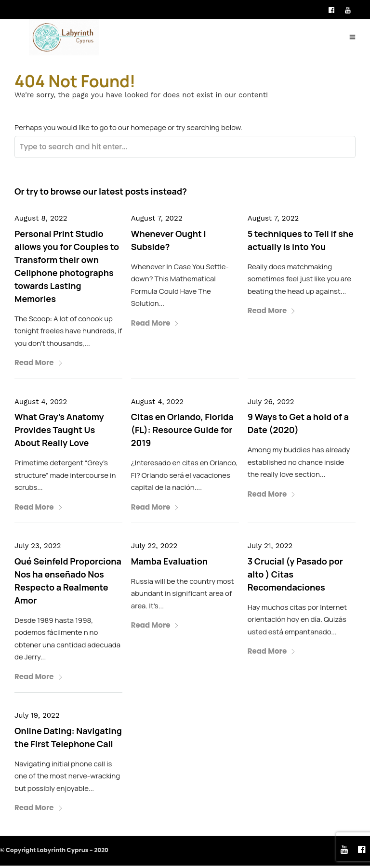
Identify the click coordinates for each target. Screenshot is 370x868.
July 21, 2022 (270, 549)
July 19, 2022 (37, 718)
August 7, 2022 (157, 221)
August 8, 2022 (41, 221)
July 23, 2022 (38, 549)
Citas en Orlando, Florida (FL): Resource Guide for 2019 (182, 433)
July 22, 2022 (154, 549)
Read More (39, 365)
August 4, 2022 (41, 405)
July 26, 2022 (271, 405)
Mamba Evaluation (169, 564)
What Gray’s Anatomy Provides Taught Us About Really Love (59, 433)
